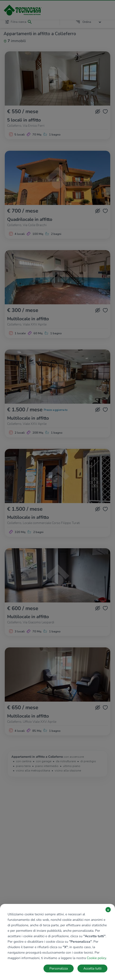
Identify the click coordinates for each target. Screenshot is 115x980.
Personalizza (59, 968)
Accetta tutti (92, 968)
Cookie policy (96, 958)
